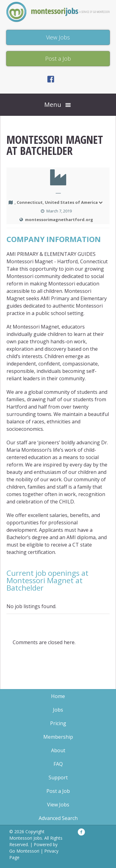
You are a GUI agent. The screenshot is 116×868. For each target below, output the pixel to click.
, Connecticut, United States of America (59, 202)
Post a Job (58, 791)
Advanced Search (58, 818)
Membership (58, 737)
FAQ (58, 764)
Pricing (58, 723)
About (58, 750)
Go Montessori (24, 851)
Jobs (58, 710)
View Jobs (58, 805)
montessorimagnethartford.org (59, 220)
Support (58, 777)
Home (58, 696)
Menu (53, 105)
